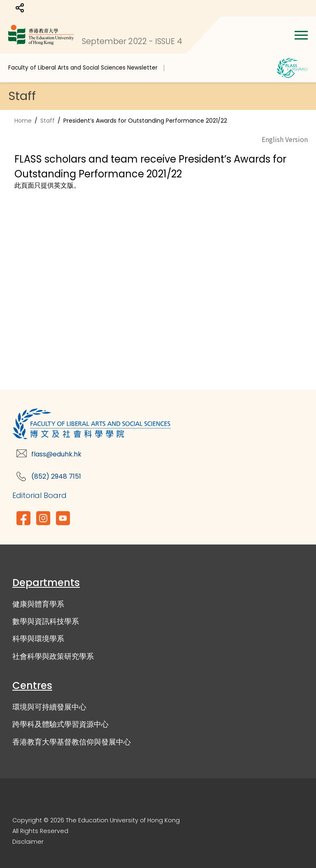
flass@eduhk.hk (56, 454)
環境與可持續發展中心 (49, 707)
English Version (285, 139)
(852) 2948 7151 (56, 476)
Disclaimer (28, 842)
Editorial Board (39, 495)
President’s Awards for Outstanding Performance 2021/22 (145, 121)
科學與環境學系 (38, 639)
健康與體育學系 (38, 604)
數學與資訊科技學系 (46, 621)
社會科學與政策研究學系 (53, 656)
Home (23, 121)
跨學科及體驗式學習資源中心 (60, 724)
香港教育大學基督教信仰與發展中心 (72, 742)
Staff (48, 121)
